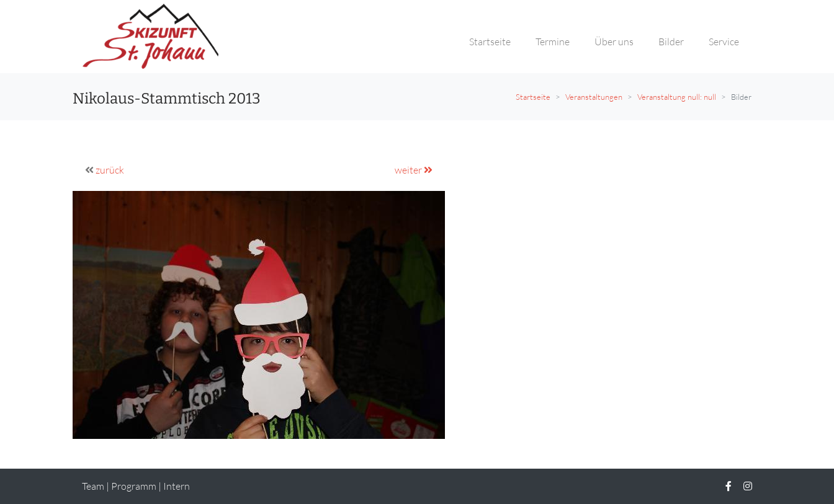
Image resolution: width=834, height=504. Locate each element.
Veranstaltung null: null (677, 97)
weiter (414, 170)
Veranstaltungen (594, 97)
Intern (177, 486)
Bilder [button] (671, 42)
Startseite (533, 97)
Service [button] (724, 42)
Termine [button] (553, 42)
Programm (134, 486)
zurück (110, 170)
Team (93, 486)
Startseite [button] (490, 42)
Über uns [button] (614, 42)
